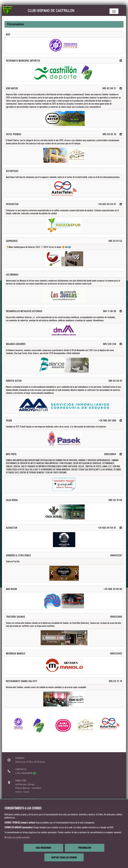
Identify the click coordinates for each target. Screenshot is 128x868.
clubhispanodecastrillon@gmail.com (32, 803)
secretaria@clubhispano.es (28, 807)
